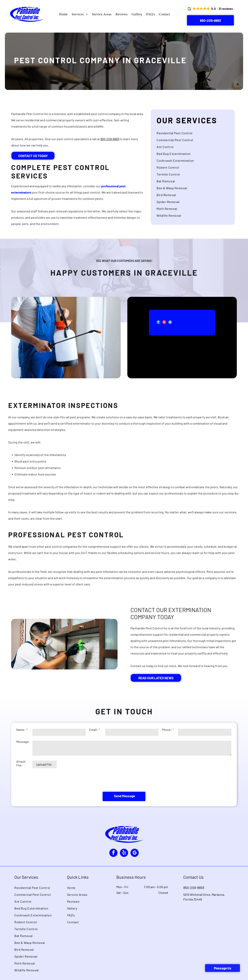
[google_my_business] (158, 323)
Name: (21, 743)
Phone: (167, 743)
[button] (210, 9)
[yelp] (152, 323)
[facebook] (146, 323)
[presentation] (46, 793)
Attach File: (21, 776)
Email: (93, 743)
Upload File (44, 778)
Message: (23, 755)
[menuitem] (63, 14)
